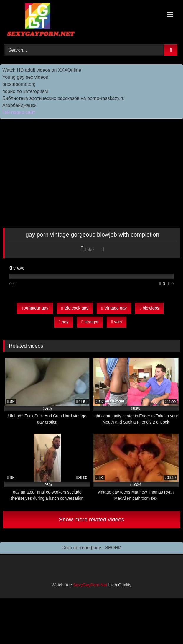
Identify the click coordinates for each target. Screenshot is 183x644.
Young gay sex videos (25, 77)
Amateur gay (35, 308)
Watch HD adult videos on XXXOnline (42, 70)
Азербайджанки (19, 105)
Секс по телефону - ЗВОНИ (91, 548)
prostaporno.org (19, 84)
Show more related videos (92, 520)
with (117, 322)
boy (64, 322)
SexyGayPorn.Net (90, 585)
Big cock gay (75, 308)
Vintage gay (114, 308)
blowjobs (149, 308)
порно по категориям (25, 91)
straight (90, 322)
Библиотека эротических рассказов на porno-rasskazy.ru (64, 98)
